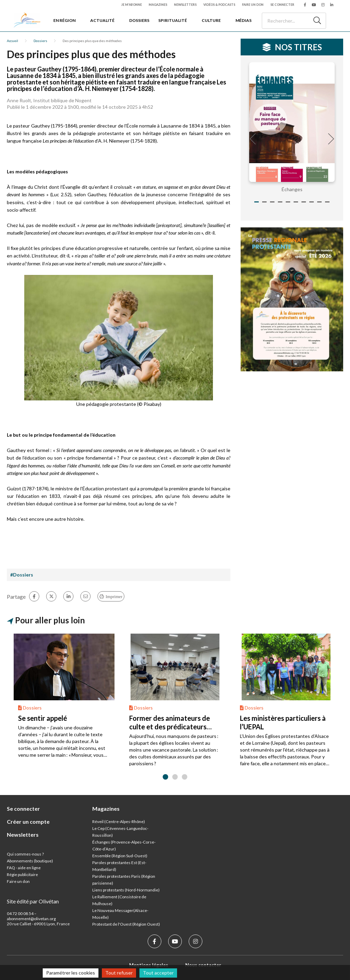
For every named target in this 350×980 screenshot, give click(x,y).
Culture (211, 20)
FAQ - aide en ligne (24, 868)
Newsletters (185, 5)
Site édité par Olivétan (33, 901)
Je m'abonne (132, 5)
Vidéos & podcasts (219, 5)
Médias (244, 20)
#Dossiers (22, 575)
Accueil (12, 41)
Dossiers (139, 20)
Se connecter (282, 5)
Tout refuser (119, 973)
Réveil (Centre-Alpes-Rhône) (119, 822)
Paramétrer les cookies (71, 973)
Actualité (102, 20)
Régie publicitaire (22, 875)
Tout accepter (158, 973)
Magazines (158, 5)
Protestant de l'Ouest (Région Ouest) (126, 924)
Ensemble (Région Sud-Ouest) (120, 856)
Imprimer (114, 597)
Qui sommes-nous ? (25, 854)
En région (64, 20)
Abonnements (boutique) (30, 861)
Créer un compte (28, 822)
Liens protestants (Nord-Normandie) (126, 890)
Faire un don (253, 5)
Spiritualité (173, 20)
